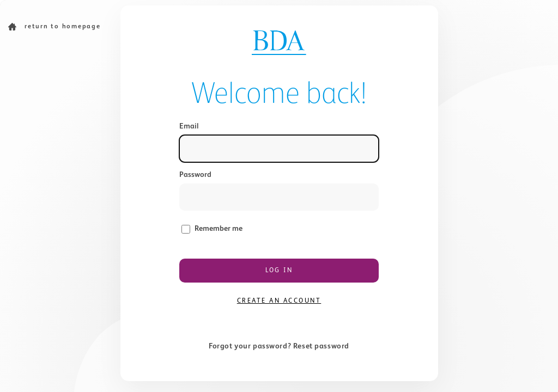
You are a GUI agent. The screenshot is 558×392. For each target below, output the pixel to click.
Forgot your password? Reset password (279, 346)
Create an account (279, 301)
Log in (279, 271)
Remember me (219, 229)
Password (195, 175)
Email (189, 126)
